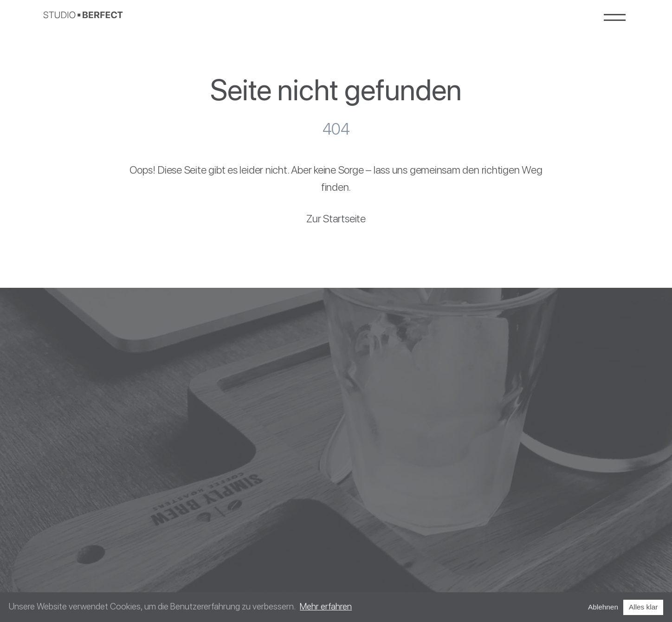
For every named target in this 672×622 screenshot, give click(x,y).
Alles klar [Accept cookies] (643, 607)
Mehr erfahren (326, 606)
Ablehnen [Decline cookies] (603, 607)
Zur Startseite (336, 219)
